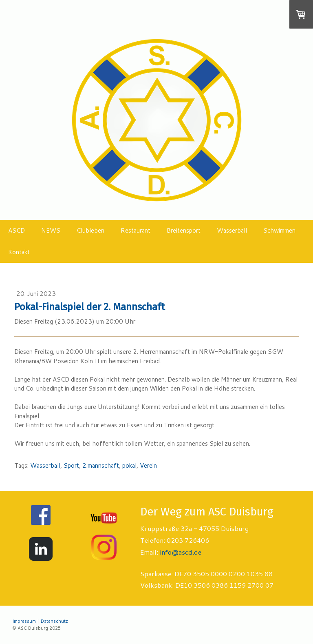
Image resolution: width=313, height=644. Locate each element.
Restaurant (136, 230)
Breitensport (184, 230)
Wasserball (232, 230)
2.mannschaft (101, 465)
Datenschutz (54, 621)
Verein (148, 465)
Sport (71, 465)
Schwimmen (279, 230)
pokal (129, 465)
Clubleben (90, 230)
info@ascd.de (181, 552)
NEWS (51, 230)
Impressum (24, 621)
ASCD (17, 230)
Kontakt (19, 252)
